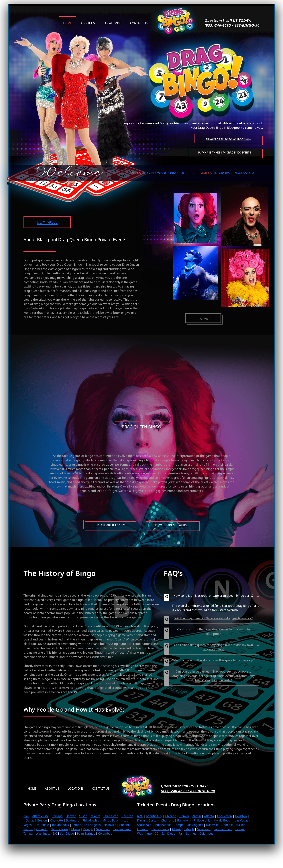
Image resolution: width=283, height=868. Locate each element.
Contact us (139, 23)
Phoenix (125, 825)
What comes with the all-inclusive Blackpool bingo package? (213, 660)
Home (68, 23)
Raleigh (88, 829)
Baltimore (73, 820)
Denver (71, 816)
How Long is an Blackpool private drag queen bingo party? (213, 596)
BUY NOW (47, 222)
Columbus (105, 833)
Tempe (77, 825)
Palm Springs (86, 833)
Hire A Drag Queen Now (110, 525)
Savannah (103, 829)
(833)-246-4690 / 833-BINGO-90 (232, 25)
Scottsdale (42, 825)
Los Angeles (93, 825)
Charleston (111, 816)
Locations (112, 23)
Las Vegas (241, 820)
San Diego (67, 833)
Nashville (110, 825)
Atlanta (95, 816)
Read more (204, 319)
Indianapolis (60, 825)
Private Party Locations (172, 525)
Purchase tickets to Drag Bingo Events (224, 152)
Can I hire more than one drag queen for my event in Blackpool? (214, 632)
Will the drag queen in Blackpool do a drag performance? (214, 618)
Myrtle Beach (111, 820)
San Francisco (122, 829)
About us (88, 23)
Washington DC (46, 833)
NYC (26, 816)
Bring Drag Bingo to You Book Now (228, 139)
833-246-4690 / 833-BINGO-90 (164, 172)
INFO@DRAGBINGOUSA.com (234, 172)
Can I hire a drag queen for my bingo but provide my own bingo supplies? (213, 647)
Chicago (57, 816)
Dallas (30, 820)
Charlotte (56, 820)
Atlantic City (40, 816)
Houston (127, 816)
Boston (42, 820)
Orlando (42, 829)
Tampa (28, 833)
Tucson (28, 829)
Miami (75, 829)
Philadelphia (91, 820)
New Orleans (59, 829)
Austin (83, 816)
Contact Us (102, 788)
